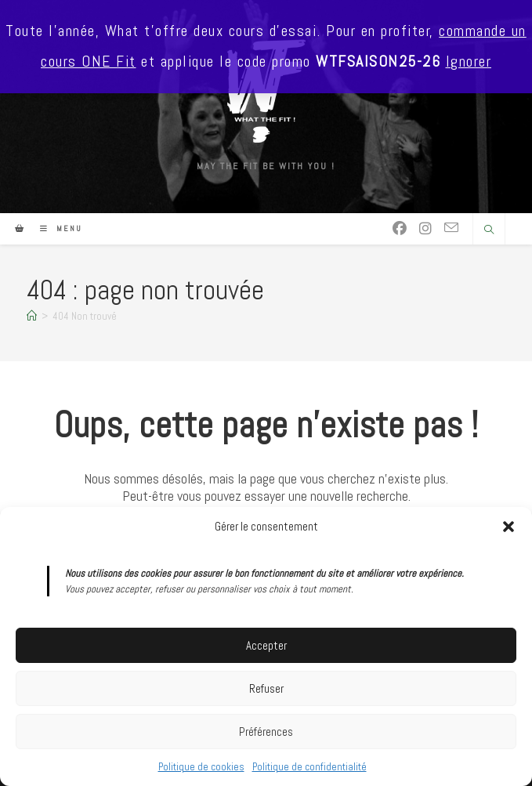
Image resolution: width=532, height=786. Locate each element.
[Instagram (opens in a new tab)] (425, 229)
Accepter (266, 645)
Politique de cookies (201, 767)
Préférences (266, 732)
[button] (508, 527)
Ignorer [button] (469, 62)
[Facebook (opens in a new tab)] (400, 229)
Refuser (266, 688)
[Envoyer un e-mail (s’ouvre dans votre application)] (451, 228)
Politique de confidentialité (309, 767)
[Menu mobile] (55, 228)
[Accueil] (32, 316)
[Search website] (489, 230)
